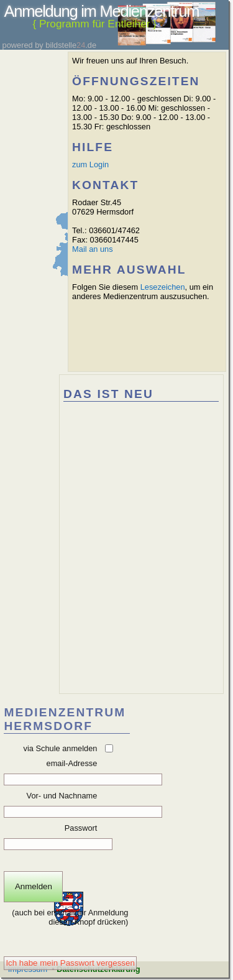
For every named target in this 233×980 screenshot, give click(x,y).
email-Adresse (72, 763)
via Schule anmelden (61, 748)
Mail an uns (92, 249)
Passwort (81, 828)
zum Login (90, 164)
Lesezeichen (163, 287)
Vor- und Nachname (62, 796)
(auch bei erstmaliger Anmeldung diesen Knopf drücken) (69, 917)
